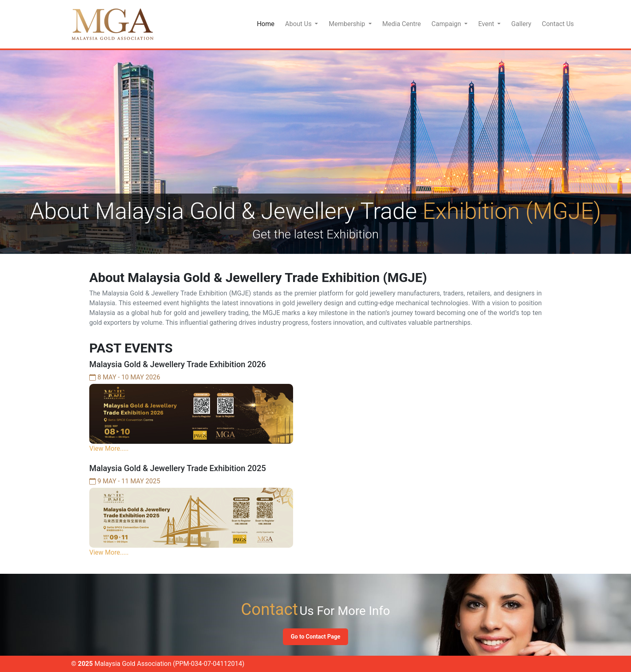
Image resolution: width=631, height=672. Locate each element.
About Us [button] (299, 24)
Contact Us (558, 24)
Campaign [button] (447, 24)
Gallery (521, 24)
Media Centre (402, 24)
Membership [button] (347, 24)
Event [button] (487, 24)
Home (266, 24)
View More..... (109, 448)
